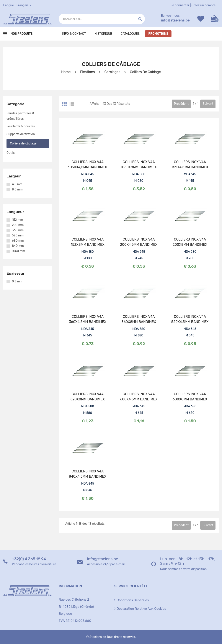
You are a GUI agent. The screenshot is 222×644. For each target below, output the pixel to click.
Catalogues (130, 34)
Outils (11, 153)
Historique (103, 34)
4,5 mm (17, 184)
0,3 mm (17, 282)
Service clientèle (131, 586)
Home (66, 72)
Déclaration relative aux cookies (141, 609)
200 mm (18, 225)
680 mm (18, 241)
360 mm (18, 230)
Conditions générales (133, 600)
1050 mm (18, 251)
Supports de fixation (21, 134)
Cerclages (112, 72)
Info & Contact (74, 34)
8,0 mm (17, 190)
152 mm (17, 220)
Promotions (158, 34)
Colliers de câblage (145, 72)
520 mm (18, 236)
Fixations (88, 72)
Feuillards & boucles (21, 126)
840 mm (18, 246)
